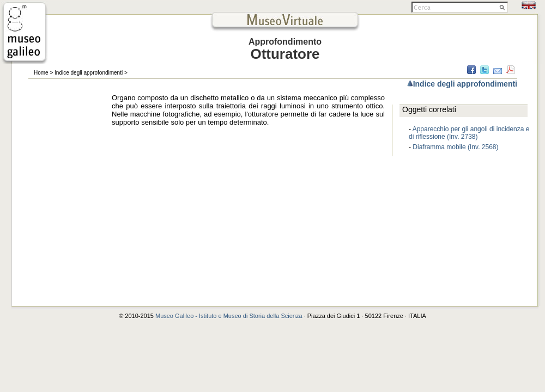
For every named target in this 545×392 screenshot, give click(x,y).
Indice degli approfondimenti (89, 73)
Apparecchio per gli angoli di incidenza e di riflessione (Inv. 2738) (469, 133)
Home (41, 73)
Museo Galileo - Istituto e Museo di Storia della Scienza (229, 316)
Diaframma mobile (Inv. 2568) (455, 147)
